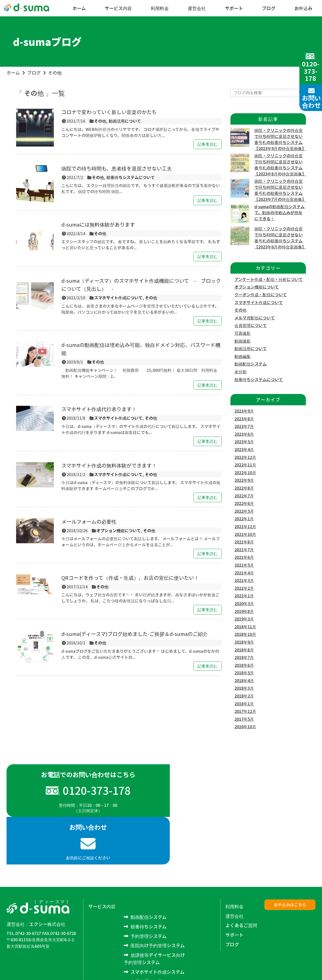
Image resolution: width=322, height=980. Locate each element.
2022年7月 (244, 496)
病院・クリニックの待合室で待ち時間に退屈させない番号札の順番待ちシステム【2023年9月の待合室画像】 (280, 139)
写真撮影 (243, 333)
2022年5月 (244, 511)
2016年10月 (245, 727)
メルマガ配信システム (153, 943)
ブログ (269, 8)
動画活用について (125, 121)
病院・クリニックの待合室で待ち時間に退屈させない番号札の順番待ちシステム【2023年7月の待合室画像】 (280, 190)
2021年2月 (244, 588)
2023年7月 (244, 426)
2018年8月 (244, 650)
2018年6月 (244, 665)
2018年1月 (244, 704)
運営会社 (197, 8)
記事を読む (208, 144)
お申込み (303, 8)
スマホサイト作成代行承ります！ (99, 409)
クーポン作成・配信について (261, 295)
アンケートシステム (151, 953)
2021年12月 (245, 526)
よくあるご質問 (241, 878)
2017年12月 (245, 711)
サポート (234, 8)
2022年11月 (245, 465)
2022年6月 (244, 503)
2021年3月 (244, 580)
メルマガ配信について (255, 318)
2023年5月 (244, 442)
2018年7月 (244, 657)
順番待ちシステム (149, 879)
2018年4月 (244, 680)
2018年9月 (244, 642)
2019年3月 (244, 619)
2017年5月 (244, 719)
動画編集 (243, 356)
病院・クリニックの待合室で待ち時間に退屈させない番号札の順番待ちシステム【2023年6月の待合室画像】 (280, 238)
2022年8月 (244, 488)
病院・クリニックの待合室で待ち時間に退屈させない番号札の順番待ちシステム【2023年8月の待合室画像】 (280, 165)
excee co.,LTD (305, 968)
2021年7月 (244, 550)
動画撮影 (243, 341)
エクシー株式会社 (47, 877)
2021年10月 (245, 534)
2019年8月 (244, 611)
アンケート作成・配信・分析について (269, 279)
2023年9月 (244, 411)
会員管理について (251, 325)
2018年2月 (244, 696)
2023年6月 (244, 434)
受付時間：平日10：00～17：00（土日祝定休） (84, 800)
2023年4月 (244, 449)
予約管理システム (149, 888)
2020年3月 (244, 603)
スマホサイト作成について (118, 298)
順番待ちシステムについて (131, 177)
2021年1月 (244, 596)
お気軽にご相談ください (238, 797)
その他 (55, 72)
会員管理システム (149, 934)
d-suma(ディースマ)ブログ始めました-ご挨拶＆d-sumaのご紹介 (135, 634)
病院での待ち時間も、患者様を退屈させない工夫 (117, 168)
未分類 (240, 372)
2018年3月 (244, 688)
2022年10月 (245, 473)
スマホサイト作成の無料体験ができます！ (109, 465)
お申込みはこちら (290, 857)
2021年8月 (244, 542)
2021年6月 (244, 557)
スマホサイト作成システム (157, 924)
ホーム (79, 8)
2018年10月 (245, 634)
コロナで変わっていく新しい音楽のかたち (109, 112)
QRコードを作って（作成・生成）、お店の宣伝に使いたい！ (130, 578)
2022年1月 (244, 519)
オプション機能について (118, 530)
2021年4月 (244, 573)
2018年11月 (245, 627)
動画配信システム (251, 364)
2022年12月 (245, 457)
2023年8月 (244, 419)
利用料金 (160, 8)
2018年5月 (244, 673)
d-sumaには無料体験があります (98, 224)
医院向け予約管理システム (158, 898)
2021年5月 (244, 565)
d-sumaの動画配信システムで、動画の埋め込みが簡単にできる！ (279, 212)
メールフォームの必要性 (89, 521)
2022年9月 (244, 480)
